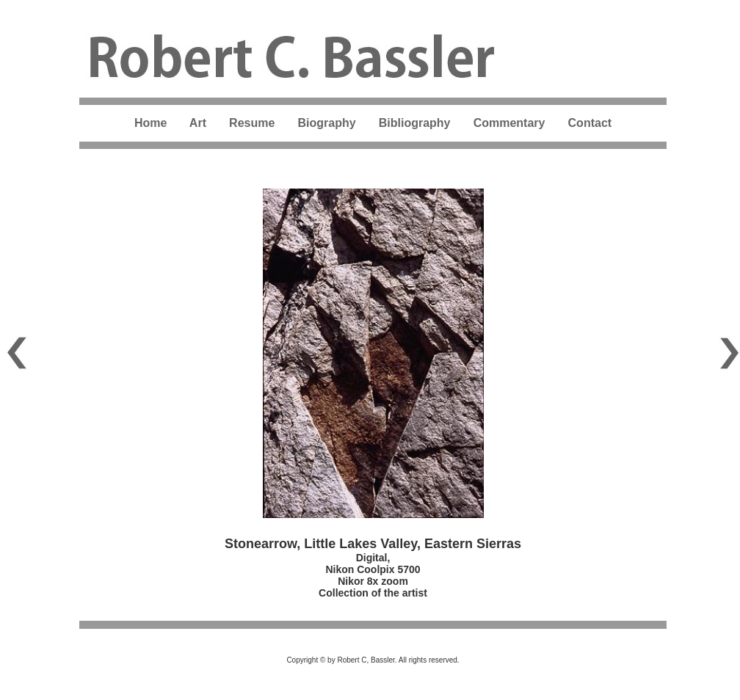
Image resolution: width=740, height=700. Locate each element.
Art (198, 123)
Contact (590, 123)
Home (150, 123)
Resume (252, 123)
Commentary (509, 123)
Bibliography (416, 123)
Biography (326, 123)
